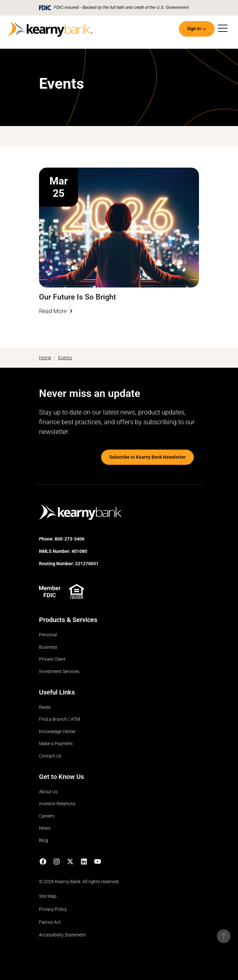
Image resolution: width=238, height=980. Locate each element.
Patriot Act (50, 922)
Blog (44, 840)
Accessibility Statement (62, 935)
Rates (45, 707)
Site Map (48, 896)
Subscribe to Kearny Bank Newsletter (147, 457)
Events (65, 358)
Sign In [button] (194, 29)
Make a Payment (56, 744)
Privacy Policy (53, 909)
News (45, 828)
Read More (53, 311)
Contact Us (50, 756)
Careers (47, 816)
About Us (48, 792)
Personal (48, 635)
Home (45, 358)
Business (48, 647)
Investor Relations (57, 804)
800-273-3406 (70, 539)
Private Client (52, 659)
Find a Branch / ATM (59, 719)
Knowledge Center (57, 732)
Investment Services (59, 672)
